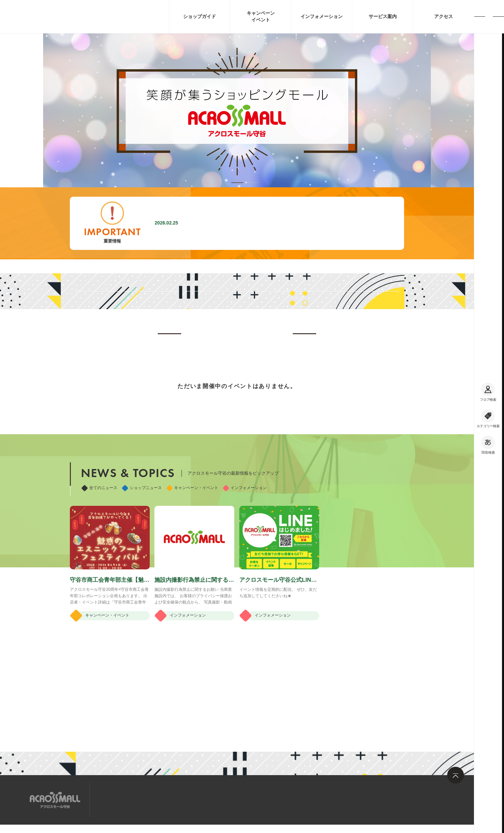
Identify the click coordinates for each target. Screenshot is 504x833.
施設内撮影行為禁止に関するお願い (233, 223)
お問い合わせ (190, 799)
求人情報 (153, 799)
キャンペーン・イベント (192, 563)
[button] (237, 183)
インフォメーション (245, 563)
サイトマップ (116, 799)
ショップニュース (142, 563)
